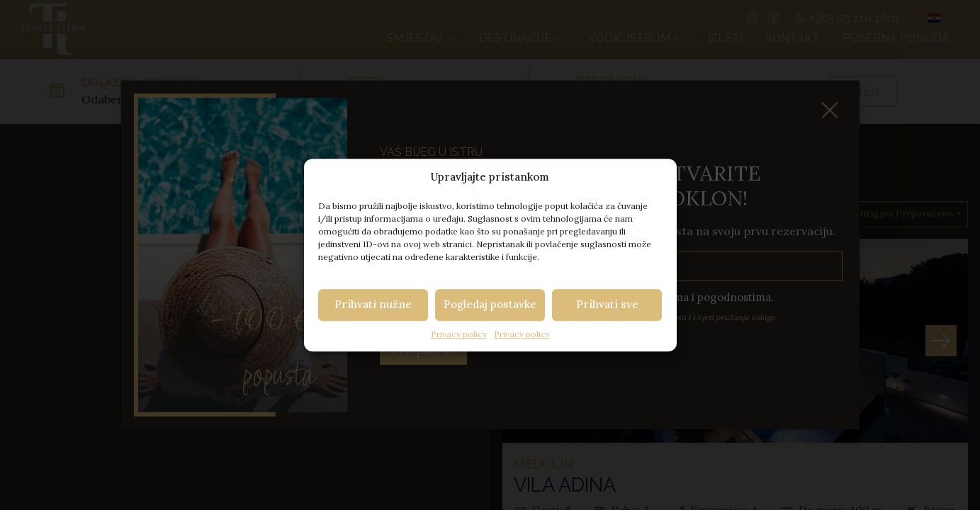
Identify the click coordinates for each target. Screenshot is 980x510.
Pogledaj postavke (490, 304)
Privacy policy (459, 334)
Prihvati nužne (373, 304)
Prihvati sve (607, 304)
